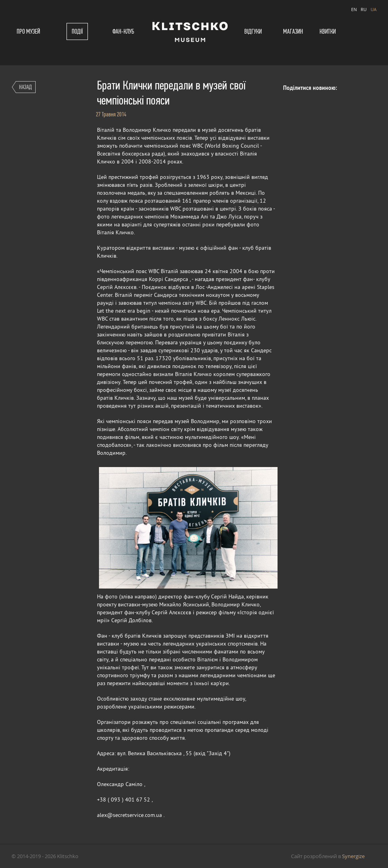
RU (364, 9)
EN (354, 9)
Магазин (293, 31)
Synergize (353, 856)
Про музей (28, 31)
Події (77, 31)
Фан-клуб (123, 31)
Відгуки (253, 31)
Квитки (328, 31)
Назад (25, 87)
